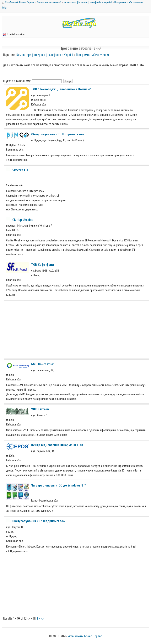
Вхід (4, 8)
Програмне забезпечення (129, 2)
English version (14, 34)
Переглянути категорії (49, 2)
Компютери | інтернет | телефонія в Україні (88, 2)
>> (42, 618)
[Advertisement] (77, 329)
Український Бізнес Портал (20, 2)
